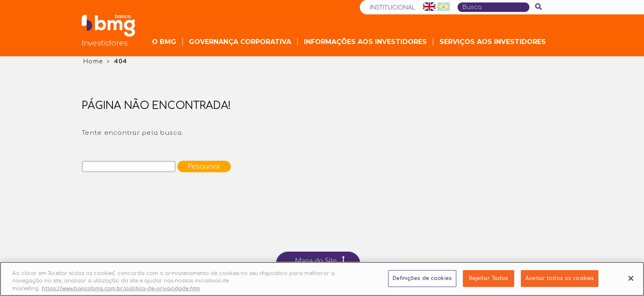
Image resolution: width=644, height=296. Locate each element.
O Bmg (164, 42)
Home (93, 61)
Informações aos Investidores (365, 42)
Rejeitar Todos (489, 284)
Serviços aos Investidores (493, 42)
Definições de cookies (422, 284)
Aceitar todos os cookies (560, 284)
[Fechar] (631, 283)
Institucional (393, 8)
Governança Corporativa (240, 42)
